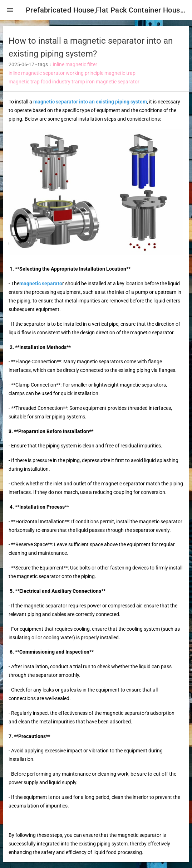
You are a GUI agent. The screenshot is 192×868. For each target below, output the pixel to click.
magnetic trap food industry (40, 82)
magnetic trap (120, 73)
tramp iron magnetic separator (105, 82)
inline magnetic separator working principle (56, 73)
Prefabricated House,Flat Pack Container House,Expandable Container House (106, 10)
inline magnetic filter (75, 64)
